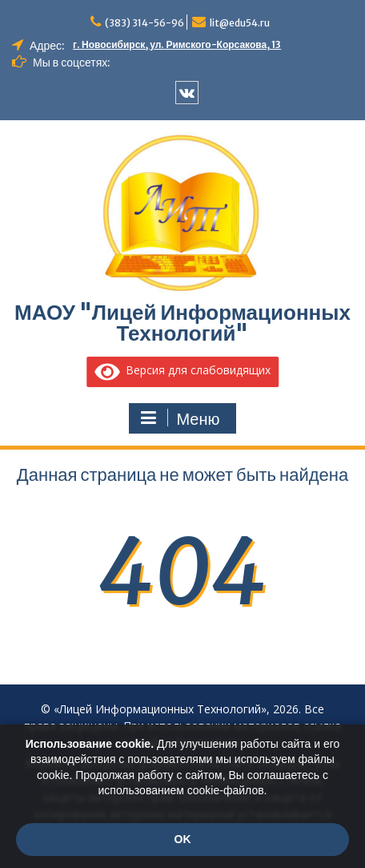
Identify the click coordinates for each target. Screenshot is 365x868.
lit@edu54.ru (240, 23)
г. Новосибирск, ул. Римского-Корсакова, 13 (177, 44)
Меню (180, 418)
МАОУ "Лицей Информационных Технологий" (182, 323)
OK (183, 839)
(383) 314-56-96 (144, 23)
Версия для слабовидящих (182, 370)
